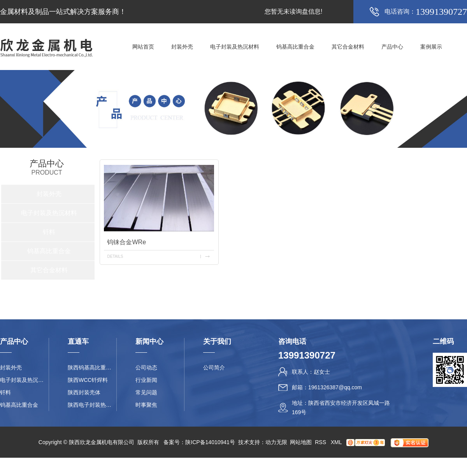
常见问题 (146, 392)
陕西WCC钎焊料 (88, 380)
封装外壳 (182, 47)
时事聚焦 (146, 405)
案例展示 (431, 47)
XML (337, 442)
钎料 (49, 232)
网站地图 (301, 442)
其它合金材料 (348, 47)
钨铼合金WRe (126, 242)
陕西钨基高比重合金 (92, 367)
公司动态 (146, 367)
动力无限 (276, 442)
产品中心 (392, 47)
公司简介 (214, 367)
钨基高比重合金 (295, 47)
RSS (321, 442)
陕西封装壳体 (84, 392)
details (115, 256)
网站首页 (143, 47)
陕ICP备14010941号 (210, 442)
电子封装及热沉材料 (235, 47)
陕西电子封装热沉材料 (92, 405)
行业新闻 (146, 380)
